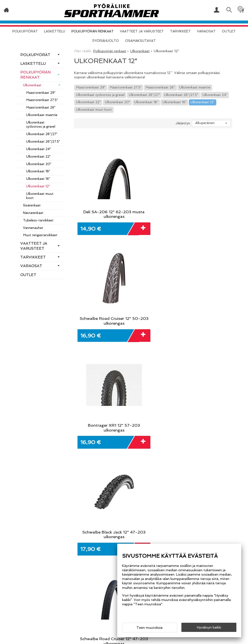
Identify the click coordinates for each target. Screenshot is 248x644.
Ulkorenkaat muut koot (94, 110)
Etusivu (24, 485)
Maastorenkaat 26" (160, 87)
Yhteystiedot (30, 516)
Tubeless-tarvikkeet (38, 220)
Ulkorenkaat (32, 85)
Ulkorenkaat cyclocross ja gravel (100, 95)
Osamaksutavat (140, 41)
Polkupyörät (25, 31)
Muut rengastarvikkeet (40, 235)
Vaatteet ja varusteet (142, 31)
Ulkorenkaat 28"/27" (144, 95)
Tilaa (207, 462)
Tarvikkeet (180, 31)
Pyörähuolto (106, 41)
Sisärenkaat (32, 205)
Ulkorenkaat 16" (174, 102)
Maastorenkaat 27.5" (126, 87)
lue (186, 466)
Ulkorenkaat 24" (215, 95)
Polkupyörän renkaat (93, 31)
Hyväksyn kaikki (209, 627)
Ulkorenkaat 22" (88, 102)
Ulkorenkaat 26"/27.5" (181, 95)
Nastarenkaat (33, 213)
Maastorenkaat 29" (91, 87)
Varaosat (206, 31)
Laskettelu (55, 31)
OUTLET (229, 31)
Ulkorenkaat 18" (146, 102)
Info (21, 494)
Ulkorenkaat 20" (117, 102)
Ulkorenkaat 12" (202, 102)
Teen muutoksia (149, 628)
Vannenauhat (33, 228)
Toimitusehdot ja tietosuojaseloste (36, 505)
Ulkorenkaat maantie (195, 87)
